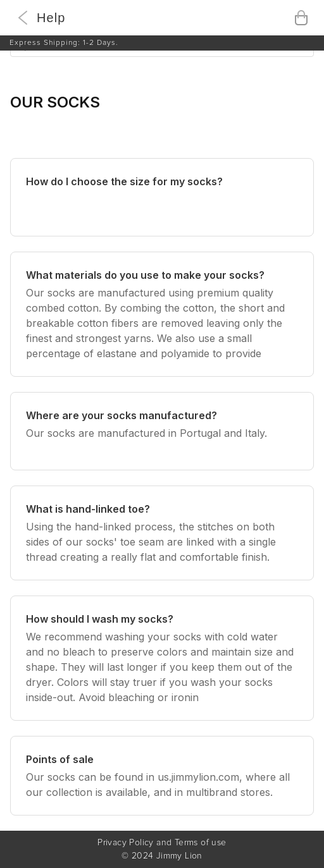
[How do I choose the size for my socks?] (162, 197)
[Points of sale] (162, 776)
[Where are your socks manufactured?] (162, 431)
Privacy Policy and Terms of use (162, 843)
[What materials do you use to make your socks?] (162, 314)
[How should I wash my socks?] (162, 658)
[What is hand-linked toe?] (162, 533)
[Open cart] (301, 18)
